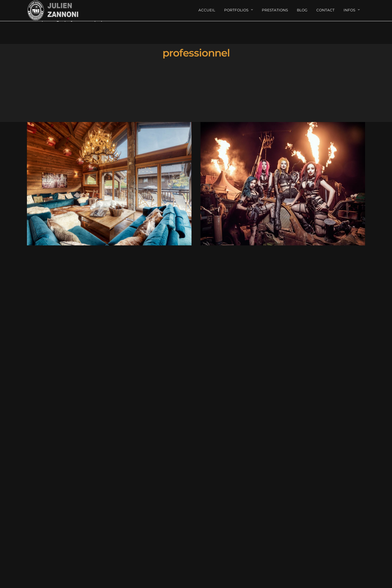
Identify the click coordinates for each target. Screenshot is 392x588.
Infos (349, 10)
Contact (325, 10)
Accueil (207, 10)
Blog (302, 10)
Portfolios (236, 10)
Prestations (275, 10)
